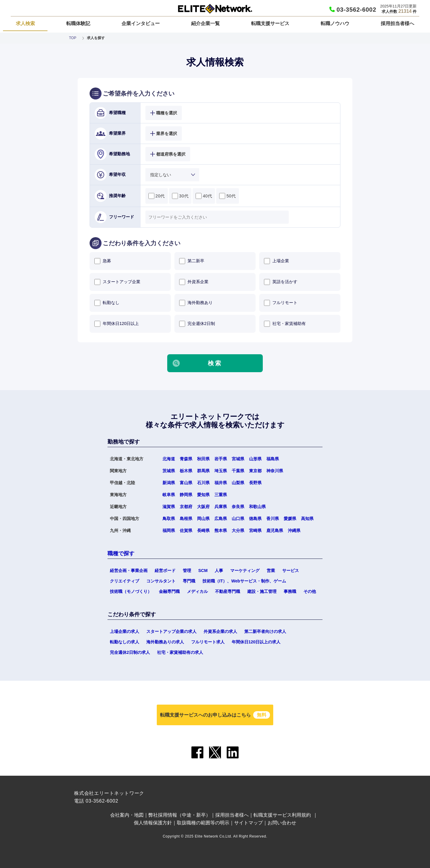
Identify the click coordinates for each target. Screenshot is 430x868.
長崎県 (203, 530)
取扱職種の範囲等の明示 (203, 823)
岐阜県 (169, 495)
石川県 (203, 483)
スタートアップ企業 (117, 282)
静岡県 (186, 495)
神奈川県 (275, 471)
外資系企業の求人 (220, 631)
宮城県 (238, 459)
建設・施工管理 (262, 591)
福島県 (273, 459)
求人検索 (25, 23)
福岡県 (169, 530)
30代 (180, 196)
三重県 (221, 495)
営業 (271, 571)
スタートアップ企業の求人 (171, 631)
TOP (73, 38)
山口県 (238, 519)
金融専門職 (169, 591)
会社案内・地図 (127, 815)
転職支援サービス (270, 23)
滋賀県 (169, 507)
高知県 (307, 519)
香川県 (273, 519)
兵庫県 (221, 507)
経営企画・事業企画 (129, 571)
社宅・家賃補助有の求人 (180, 652)
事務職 (290, 591)
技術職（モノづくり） (131, 591)
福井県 (221, 483)
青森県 (186, 459)
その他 (310, 591)
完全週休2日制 (197, 324)
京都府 (186, 507)
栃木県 (186, 471)
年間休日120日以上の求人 (256, 642)
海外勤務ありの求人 (165, 642)
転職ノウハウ (335, 23)
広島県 (221, 519)
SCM (203, 571)
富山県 (186, 483)
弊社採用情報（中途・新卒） (179, 815)
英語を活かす (281, 282)
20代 (157, 196)
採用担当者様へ (397, 23)
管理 (187, 571)
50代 (227, 196)
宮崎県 (255, 530)
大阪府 (203, 507)
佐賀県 (186, 530)
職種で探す (121, 553)
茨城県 (169, 471)
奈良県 (238, 507)
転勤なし (107, 303)
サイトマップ (248, 823)
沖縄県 (294, 530)
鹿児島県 (275, 530)
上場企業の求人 (125, 631)
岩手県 (221, 459)
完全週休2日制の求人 (130, 652)
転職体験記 (78, 23)
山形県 (255, 459)
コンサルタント (161, 581)
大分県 (238, 530)
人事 (219, 571)
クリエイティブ (125, 581)
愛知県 (203, 495)
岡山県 (203, 519)
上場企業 (277, 261)
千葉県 (238, 471)
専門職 (189, 581)
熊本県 (221, 530)
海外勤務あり (196, 303)
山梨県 (238, 483)
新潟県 (169, 483)
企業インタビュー (141, 23)
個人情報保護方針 (153, 823)
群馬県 (203, 471)
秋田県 (203, 459)
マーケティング (245, 571)
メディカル (197, 591)
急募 (103, 261)
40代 (204, 196)
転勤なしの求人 (125, 642)
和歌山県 (257, 507)
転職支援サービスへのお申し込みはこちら (215, 715)
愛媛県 (290, 519)
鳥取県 (169, 519)
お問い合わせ (282, 823)
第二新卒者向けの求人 (265, 631)
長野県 (255, 483)
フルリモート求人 (208, 642)
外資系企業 (194, 282)
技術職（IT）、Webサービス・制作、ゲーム (244, 581)
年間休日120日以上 (117, 324)
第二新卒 (192, 261)
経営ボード (165, 571)
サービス (291, 571)
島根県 (186, 519)
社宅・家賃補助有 (285, 324)
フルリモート (281, 303)
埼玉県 (221, 471)
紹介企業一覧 (205, 23)
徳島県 (255, 519)
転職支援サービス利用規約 (282, 815)
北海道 (169, 459)
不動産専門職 (228, 591)
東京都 (255, 471)
